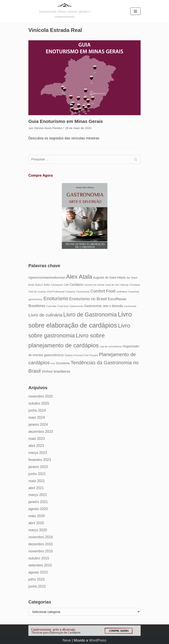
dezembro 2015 (41, 544)
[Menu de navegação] (135, 11)
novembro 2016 (41, 537)
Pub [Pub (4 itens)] (53, 363)
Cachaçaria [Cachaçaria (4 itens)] (57, 285)
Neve (67, 640)
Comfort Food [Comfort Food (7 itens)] (103, 291)
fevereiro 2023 (40, 460)
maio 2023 (37, 439)
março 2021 (38, 495)
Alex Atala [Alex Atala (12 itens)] (79, 277)
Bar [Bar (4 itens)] (129, 278)
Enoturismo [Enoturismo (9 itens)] (56, 299)
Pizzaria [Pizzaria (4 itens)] (94, 355)
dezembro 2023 (41, 432)
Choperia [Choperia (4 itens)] (70, 292)
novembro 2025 (41, 396)
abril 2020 (36, 523)
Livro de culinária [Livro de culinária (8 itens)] (45, 315)
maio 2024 (37, 417)
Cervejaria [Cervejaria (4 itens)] (135, 285)
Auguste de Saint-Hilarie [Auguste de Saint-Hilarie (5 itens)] (109, 278)
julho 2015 (37, 579)
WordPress (98, 640)
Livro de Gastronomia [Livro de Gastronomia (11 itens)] (90, 315)
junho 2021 (37, 474)
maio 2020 (37, 516)
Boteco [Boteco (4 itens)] (39, 285)
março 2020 (38, 530)
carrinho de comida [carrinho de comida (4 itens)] (95, 285)
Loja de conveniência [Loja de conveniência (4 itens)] (111, 346)
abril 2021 (36, 488)
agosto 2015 (38, 572)
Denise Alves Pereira (48, 128)
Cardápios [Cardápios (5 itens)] (76, 285)
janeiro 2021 (38, 502)
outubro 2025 (39, 403)
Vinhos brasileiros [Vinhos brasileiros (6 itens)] (56, 371)
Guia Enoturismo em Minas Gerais (66, 121)
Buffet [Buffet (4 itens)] (47, 285)
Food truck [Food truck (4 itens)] (63, 306)
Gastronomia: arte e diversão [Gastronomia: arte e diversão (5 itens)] (104, 306)
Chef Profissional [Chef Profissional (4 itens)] (56, 292)
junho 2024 (37, 410)
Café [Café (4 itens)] (66, 285)
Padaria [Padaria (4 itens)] (69, 355)
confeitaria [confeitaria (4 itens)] (122, 292)
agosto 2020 (38, 509)
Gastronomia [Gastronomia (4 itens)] (76, 306)
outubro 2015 (39, 558)
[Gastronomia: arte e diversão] (65, 11)
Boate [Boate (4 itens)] (31, 285)
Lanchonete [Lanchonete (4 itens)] (130, 306)
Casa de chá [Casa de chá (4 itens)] (112, 285)
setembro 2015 (40, 565)
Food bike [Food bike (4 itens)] (51, 306)
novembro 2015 (41, 551)
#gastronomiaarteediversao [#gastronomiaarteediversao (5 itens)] (47, 278)
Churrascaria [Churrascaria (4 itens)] (83, 292)
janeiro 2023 (38, 467)
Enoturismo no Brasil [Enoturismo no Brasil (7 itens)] (88, 299)
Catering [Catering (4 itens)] (124, 285)
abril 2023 (36, 446)
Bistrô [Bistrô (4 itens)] (134, 278)
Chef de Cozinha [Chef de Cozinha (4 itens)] (37, 292)
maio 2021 (37, 481)
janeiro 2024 (38, 425)
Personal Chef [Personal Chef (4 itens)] (81, 355)
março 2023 (38, 453)
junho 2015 (37, 586)
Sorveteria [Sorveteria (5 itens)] (63, 363)
